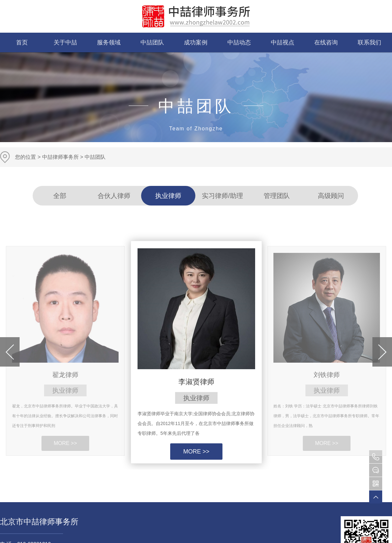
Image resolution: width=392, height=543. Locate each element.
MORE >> (196, 452)
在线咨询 (326, 42)
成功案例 (196, 42)
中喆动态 (239, 42)
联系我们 (369, 42)
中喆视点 (283, 42)
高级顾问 (331, 196)
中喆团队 (152, 42)
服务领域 (109, 42)
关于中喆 (65, 42)
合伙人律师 (114, 196)
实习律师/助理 (222, 196)
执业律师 (168, 196)
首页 (22, 42)
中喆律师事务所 (60, 157)
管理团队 (277, 196)
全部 (60, 196)
